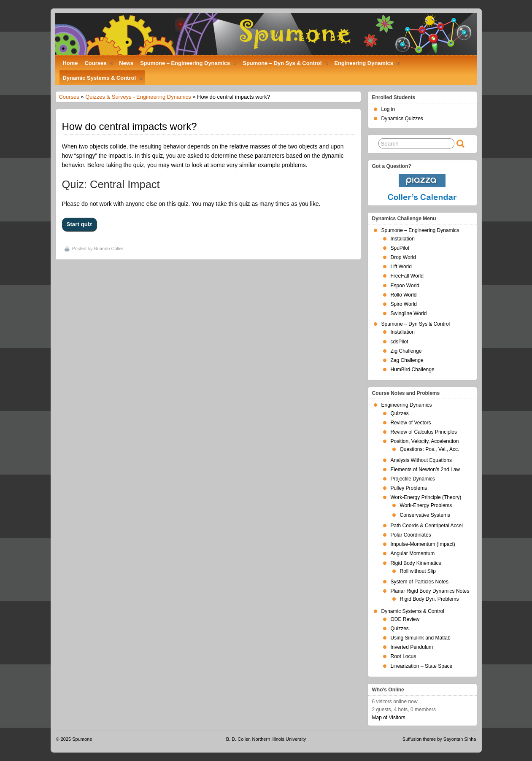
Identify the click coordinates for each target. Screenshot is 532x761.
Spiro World (404, 304)
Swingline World (409, 313)
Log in (388, 109)
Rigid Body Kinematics (416, 563)
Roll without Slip (418, 571)
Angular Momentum (413, 553)
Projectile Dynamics (413, 479)
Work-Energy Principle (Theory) (426, 497)
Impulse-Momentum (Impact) (423, 544)
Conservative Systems (425, 515)
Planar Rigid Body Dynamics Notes (430, 591)
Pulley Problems (409, 488)
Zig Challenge (406, 351)
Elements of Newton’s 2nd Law (425, 470)
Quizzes (400, 413)
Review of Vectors (411, 423)
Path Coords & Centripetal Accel (427, 526)
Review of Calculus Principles (424, 432)
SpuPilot (400, 248)
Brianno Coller (108, 248)
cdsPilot (400, 342)
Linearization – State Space (422, 666)
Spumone (82, 739)
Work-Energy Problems (426, 505)
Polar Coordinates (411, 535)
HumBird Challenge (413, 370)
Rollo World (404, 295)
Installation (403, 239)
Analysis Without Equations (421, 460)
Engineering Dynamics (367, 65)
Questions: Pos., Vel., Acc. (430, 449)
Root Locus (404, 656)
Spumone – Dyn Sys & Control (286, 65)
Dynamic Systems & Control (103, 80)
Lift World (401, 267)
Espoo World (405, 286)
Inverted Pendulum (412, 647)
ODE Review (405, 619)
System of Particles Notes (420, 582)
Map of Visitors (389, 718)
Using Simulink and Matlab (421, 638)
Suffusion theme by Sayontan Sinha (439, 739)
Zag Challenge (407, 360)
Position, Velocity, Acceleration (425, 441)
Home (70, 63)
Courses (99, 65)
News (126, 63)
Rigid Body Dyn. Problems (429, 599)
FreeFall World (407, 276)
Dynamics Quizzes (402, 119)
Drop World (403, 257)
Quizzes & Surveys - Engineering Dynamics (138, 97)
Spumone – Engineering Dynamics (189, 65)
